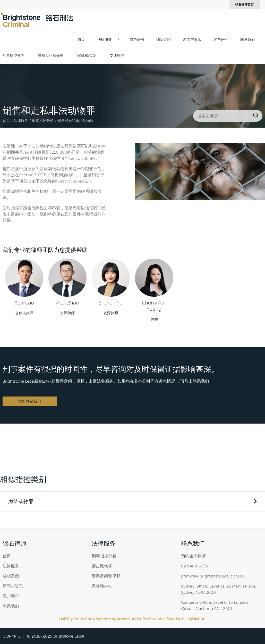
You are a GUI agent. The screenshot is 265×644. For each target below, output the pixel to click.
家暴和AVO (87, 56)
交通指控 (117, 56)
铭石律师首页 (244, 5)
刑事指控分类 (13, 56)
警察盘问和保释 (51, 56)
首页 (81, 40)
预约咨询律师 (193, 556)
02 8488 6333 (194, 566)
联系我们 (247, 40)
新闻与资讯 (192, 40)
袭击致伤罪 (102, 566)
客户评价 (221, 40)
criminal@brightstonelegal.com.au (213, 576)
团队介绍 (164, 40)
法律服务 (105, 40)
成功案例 (137, 40)
